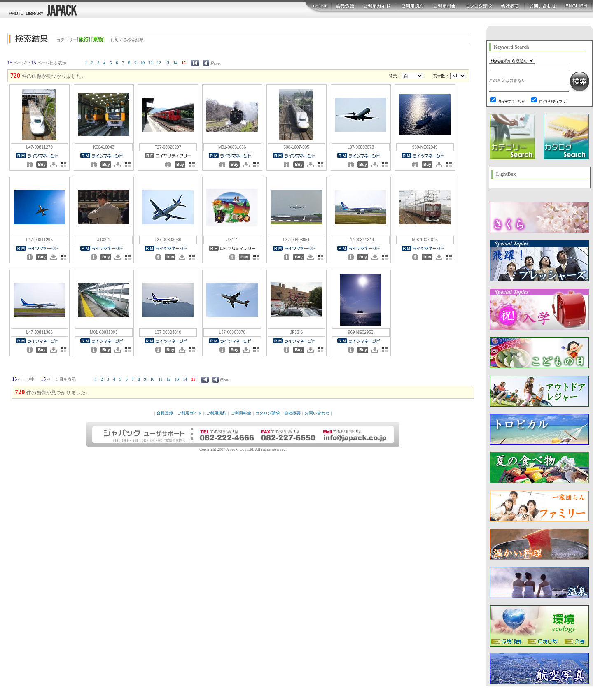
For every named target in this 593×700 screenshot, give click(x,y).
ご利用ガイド (189, 413)
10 (142, 63)
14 (175, 63)
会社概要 (292, 413)
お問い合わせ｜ (319, 413)
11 (151, 63)
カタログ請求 (268, 413)
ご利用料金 (241, 413)
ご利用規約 (216, 413)
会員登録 (165, 413)
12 (159, 63)
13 (167, 63)
